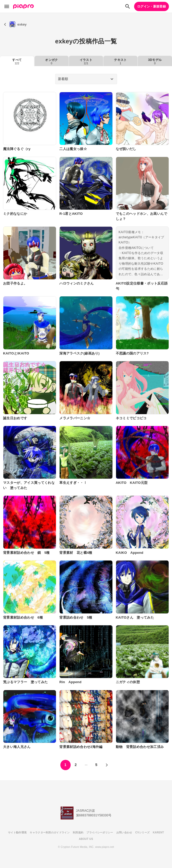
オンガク (51, 61)
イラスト (86, 61)
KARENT (158, 833)
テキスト (120, 61)
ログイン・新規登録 (151, 6)
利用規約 (78, 833)
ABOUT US (86, 839)
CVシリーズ (143, 833)
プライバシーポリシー (100, 833)
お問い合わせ (124, 833)
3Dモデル (155, 61)
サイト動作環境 (17, 833)
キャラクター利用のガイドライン (50, 833)
